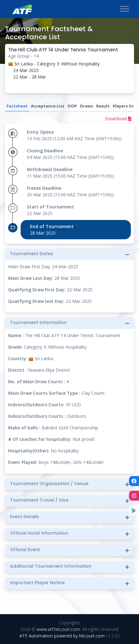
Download (118, 119)
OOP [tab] (72, 106)
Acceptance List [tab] (48, 106)
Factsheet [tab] (17, 106)
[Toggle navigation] (124, 9)
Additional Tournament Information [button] (51, 566)
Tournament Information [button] (38, 323)
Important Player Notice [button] (37, 583)
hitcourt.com (92, 636)
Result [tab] (103, 106)
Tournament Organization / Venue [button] (49, 484)
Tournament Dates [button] (32, 254)
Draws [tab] (87, 106)
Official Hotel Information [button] (39, 533)
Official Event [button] (25, 550)
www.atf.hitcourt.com (58, 629)
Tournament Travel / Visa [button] (39, 500)
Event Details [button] (25, 517)
